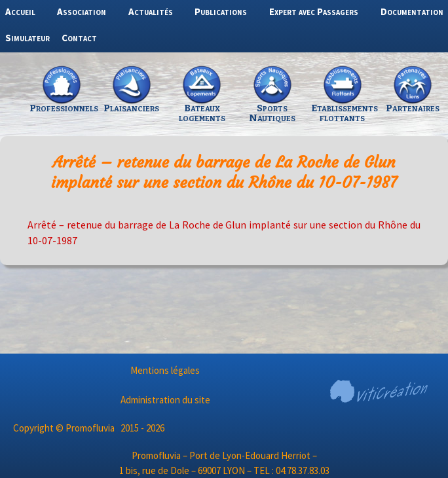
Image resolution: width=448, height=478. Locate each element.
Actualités (151, 11)
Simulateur (28, 38)
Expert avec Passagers (314, 11)
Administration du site (165, 400)
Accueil (20, 11)
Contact (79, 38)
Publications (221, 11)
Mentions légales (165, 370)
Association (82, 11)
